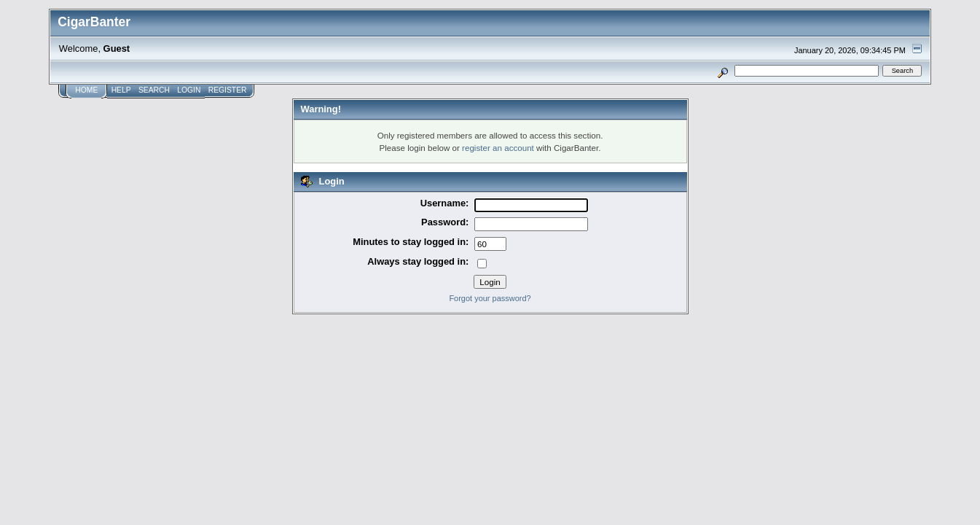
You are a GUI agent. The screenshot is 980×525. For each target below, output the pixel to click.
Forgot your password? (490, 298)
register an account (498, 148)
